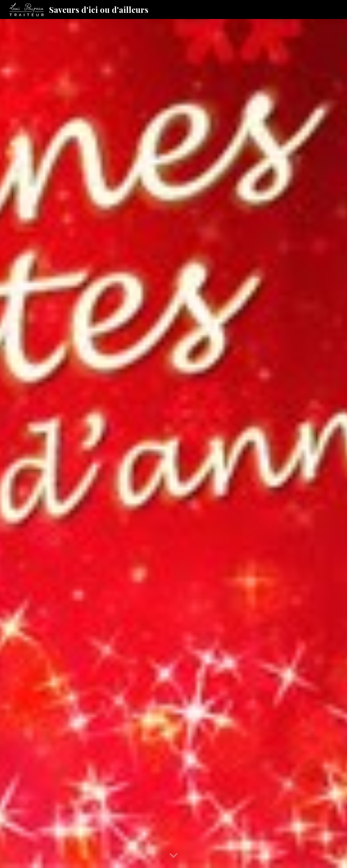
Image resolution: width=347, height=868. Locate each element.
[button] (173, 856)
